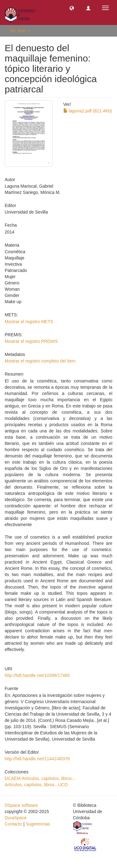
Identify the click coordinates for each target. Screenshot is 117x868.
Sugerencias (38, 824)
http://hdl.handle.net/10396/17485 (37, 675)
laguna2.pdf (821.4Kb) (88, 111)
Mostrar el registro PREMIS (31, 341)
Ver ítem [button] (20, 31)
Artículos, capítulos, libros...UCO (36, 785)
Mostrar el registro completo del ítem (40, 361)
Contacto (13, 824)
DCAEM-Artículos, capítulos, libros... (40, 778)
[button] (72, 8)
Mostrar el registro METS (29, 322)
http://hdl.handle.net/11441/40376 (37, 759)
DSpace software (21, 805)
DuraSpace (16, 818)
